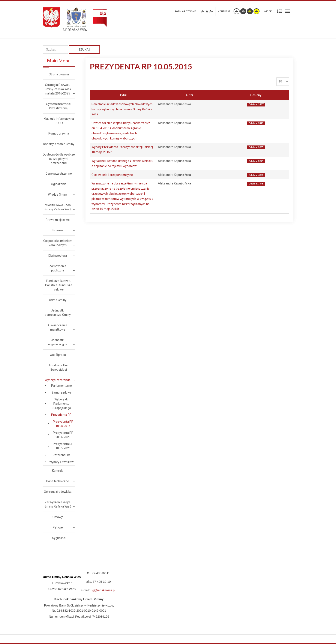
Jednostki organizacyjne (58, 342)
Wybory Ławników (61, 462)
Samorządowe (61, 392)
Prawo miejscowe (58, 220)
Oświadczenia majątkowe (58, 327)
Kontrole (58, 471)
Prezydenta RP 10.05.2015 (63, 424)
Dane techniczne (58, 481)
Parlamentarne (61, 386)
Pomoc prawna (59, 133)
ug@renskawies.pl (103, 590)
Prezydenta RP (61, 415)
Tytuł (123, 95)
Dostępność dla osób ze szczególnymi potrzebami (59, 159)
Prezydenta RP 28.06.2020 (63, 435)
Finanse (58, 230)
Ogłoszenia (59, 184)
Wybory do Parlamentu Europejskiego (61, 404)
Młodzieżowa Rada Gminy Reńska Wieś (58, 207)
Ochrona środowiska (58, 492)
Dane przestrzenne (59, 174)
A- (203, 11)
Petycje (58, 527)
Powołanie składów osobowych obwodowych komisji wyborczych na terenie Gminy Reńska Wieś (122, 109)
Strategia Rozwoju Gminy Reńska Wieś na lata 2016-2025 (58, 89)
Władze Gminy (58, 195)
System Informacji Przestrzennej (59, 106)
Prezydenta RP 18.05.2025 (63, 446)
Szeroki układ (288, 11)
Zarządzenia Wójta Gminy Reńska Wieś (58, 504)
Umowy (58, 517)
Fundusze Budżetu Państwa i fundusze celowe (59, 285)
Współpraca (58, 355)
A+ (211, 11)
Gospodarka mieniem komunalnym (58, 243)
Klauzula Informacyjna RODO (59, 121)
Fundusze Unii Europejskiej (59, 367)
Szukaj (84, 49)
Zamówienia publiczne (58, 268)
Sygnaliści (59, 538)
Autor (189, 95)
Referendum (61, 455)
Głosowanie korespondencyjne (112, 175)
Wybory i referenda (58, 380)
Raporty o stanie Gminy (59, 144)
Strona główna (59, 74)
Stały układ (280, 11)
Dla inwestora (58, 256)
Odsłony (256, 95)
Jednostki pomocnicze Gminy (58, 313)
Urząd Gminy (58, 300)
